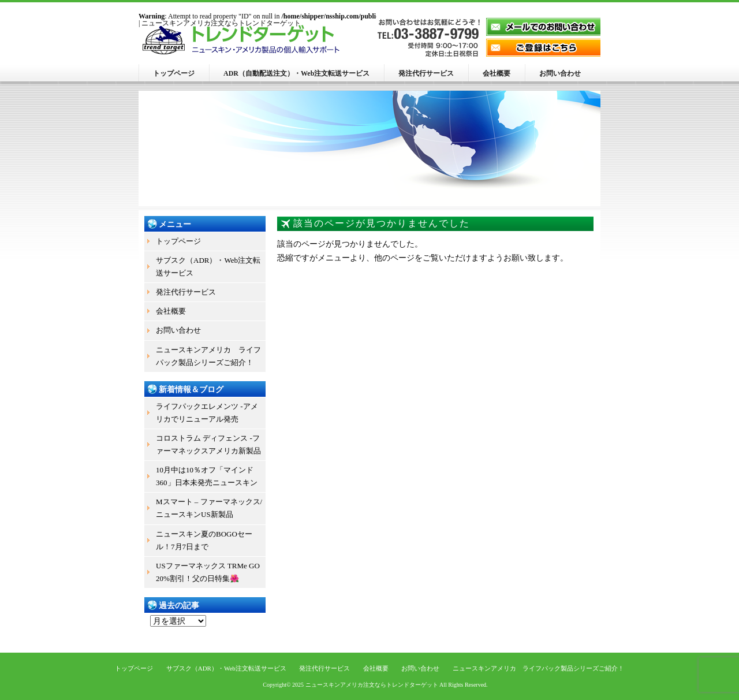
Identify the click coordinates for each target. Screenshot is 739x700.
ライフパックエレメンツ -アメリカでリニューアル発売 (207, 413)
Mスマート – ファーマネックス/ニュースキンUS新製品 (209, 508)
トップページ (174, 73)
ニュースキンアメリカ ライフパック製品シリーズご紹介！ (208, 356)
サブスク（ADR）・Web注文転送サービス (208, 267)
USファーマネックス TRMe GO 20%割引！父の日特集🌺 (208, 572)
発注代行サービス (426, 73)
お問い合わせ (560, 73)
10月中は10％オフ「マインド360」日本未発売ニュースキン (207, 476)
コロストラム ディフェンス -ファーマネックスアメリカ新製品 (208, 444)
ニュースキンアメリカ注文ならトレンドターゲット (372, 685)
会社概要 (497, 73)
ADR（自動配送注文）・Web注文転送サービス (296, 73)
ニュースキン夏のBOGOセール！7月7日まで (204, 540)
